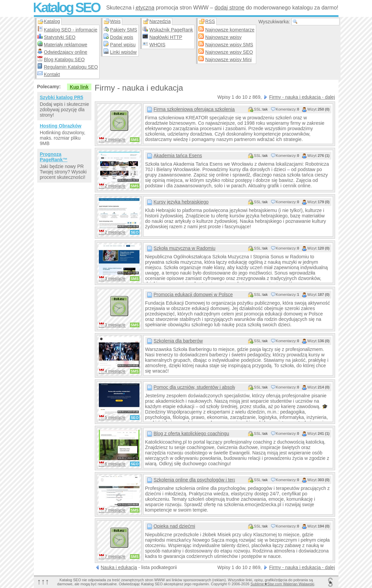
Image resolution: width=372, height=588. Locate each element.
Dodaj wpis (122, 37)
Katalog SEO (66, 7)
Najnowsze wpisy (223, 37)
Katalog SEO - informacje (71, 30)
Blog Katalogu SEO (64, 60)
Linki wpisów (123, 52)
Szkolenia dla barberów (178, 341)
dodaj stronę (229, 8)
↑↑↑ (43, 581)
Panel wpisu (123, 45)
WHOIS (157, 45)
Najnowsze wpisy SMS (229, 45)
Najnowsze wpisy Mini (228, 60)
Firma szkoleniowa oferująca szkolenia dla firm (194, 109)
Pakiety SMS (124, 30)
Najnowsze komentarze (230, 30)
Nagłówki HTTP (166, 37)
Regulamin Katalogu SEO (71, 67)
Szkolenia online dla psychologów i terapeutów (194, 480)
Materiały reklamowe (66, 45)
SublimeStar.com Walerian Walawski (282, 584)
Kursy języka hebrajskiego (181, 202)
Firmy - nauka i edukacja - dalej (302, 97)
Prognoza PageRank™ (54, 157)
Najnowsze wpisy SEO (229, 52)
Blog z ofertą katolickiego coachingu (191, 433)
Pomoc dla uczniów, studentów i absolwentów (194, 387)
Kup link (79, 87)
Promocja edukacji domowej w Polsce (193, 295)
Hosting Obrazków (61, 126)
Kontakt (52, 74)
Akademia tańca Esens (178, 156)
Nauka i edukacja (119, 567)
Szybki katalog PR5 (62, 97)
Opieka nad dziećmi (174, 526)
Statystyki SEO (60, 37)
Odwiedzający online (66, 52)
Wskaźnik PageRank (171, 30)
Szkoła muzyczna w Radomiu (185, 248)
